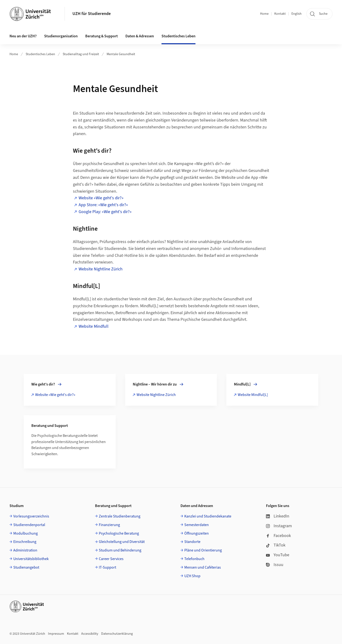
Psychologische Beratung (119, 533)
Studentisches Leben (40, 54)
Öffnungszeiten (197, 533)
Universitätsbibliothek (31, 559)
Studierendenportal (29, 525)
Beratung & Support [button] (102, 36)
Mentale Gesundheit (121, 54)
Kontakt (280, 14)
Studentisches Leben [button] (178, 36)
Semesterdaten (197, 525)
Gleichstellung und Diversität (122, 542)
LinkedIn (278, 516)
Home (264, 14)
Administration (25, 550)
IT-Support (107, 567)
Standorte (192, 542)
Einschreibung (25, 542)
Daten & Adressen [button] (140, 36)
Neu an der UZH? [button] (23, 36)
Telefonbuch (194, 559)
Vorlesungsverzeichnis (31, 516)
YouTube (278, 555)
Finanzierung (109, 525)
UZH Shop (192, 576)
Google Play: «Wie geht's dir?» (105, 212)
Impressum (56, 634)
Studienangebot (26, 567)
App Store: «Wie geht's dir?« (103, 205)
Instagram (279, 526)
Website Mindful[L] (253, 395)
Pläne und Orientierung (203, 550)
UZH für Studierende (92, 14)
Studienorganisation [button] (61, 36)
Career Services (111, 559)
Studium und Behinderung (120, 550)
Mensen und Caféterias (203, 567)
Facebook (278, 536)
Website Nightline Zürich (101, 269)
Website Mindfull (94, 326)
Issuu (275, 565)
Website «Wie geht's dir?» (101, 198)
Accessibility (90, 634)
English (297, 14)
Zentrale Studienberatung (120, 516)
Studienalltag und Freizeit (81, 54)
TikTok (276, 545)
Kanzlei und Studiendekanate (208, 516)
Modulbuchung (26, 533)
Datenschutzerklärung (117, 634)
